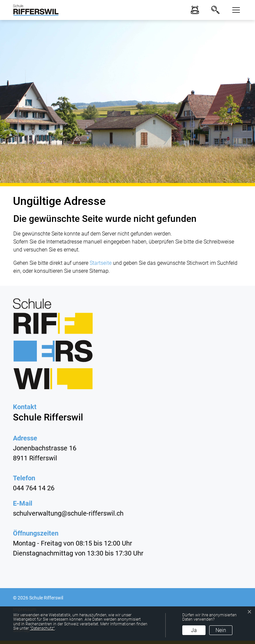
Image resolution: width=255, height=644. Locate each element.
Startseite (101, 263)
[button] (234, 10)
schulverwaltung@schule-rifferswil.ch (68, 513)
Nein (221, 630)
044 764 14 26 (34, 488)
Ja (194, 630)
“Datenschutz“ (42, 628)
